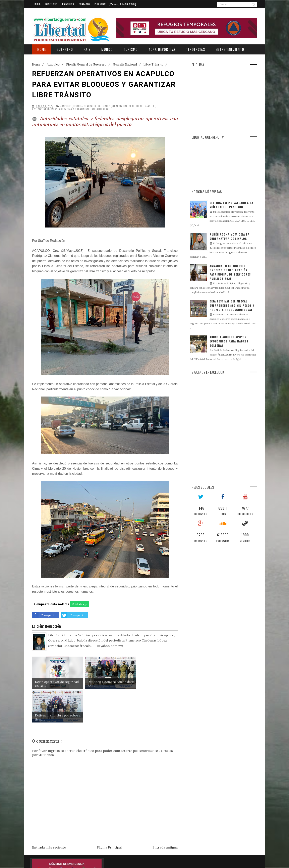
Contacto (84, 4)
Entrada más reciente (49, 814)
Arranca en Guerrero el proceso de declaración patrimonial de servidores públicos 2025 (230, 272)
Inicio (38, 4)
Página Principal (109, 814)
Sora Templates (169, 862)
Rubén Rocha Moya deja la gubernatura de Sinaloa (229, 236)
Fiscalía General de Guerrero (92, 106)
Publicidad (100, 4)
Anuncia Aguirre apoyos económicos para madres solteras (229, 341)
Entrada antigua (165, 814)
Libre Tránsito (145, 106)
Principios (68, 4)
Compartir (45, 615)
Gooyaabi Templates (246, 862)
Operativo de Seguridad (74, 109)
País (87, 49)
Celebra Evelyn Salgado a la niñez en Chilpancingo (231, 205)
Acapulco (66, 106)
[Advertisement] (220, 104)
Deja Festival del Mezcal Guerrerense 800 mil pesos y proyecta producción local (232, 305)
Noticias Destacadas (45, 109)
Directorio (51, 4)
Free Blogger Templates (197, 862)
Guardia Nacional (123, 106)
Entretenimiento (230, 49)
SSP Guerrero (100, 109)
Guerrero (65, 49)
